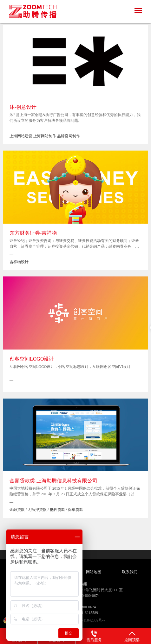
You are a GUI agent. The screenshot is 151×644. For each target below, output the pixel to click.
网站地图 (94, 572)
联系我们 (130, 572)
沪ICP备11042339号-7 (88, 620)
